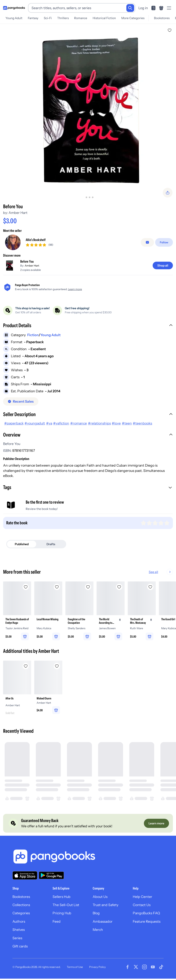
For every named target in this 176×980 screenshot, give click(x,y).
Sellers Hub (62, 897)
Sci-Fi (48, 18)
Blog (96, 913)
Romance (81, 18)
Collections (21, 905)
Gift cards (20, 946)
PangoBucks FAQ (146, 913)
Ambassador (103, 921)
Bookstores (162, 18)
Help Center (143, 897)
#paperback (14, 423)
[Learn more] (156, 823)
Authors (19, 921)
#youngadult (35, 423)
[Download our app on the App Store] (25, 875)
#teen (127, 423)
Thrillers (63, 18)
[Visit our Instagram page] (144, 967)
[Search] (130, 8)
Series (17, 938)
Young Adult (14, 18)
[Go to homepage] (14, 8)
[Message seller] (147, 242)
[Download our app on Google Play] (51, 875)
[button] (88, 326)
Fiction (33, 335)
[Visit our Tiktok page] (161, 967)
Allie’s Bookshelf (36, 240)
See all (166, 572)
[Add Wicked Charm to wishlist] (57, 666)
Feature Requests (147, 921)
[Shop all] (163, 265)
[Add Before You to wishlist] (170, 30)
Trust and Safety (106, 905)
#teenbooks (142, 423)
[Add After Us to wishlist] (26, 666)
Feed (57, 921)
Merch (98, 930)
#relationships (99, 423)
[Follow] (164, 242)
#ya (49, 423)
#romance (79, 423)
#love (116, 423)
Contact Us (142, 905)
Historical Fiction (104, 18)
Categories (21, 913)
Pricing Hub (62, 913)
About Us (100, 897)
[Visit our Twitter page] (136, 967)
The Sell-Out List (66, 905)
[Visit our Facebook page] (128, 967)
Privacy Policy (97, 967)
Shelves (19, 930)
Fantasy (33, 18)
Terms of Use (75, 967)
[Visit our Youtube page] (153, 967)
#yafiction (61, 423)
